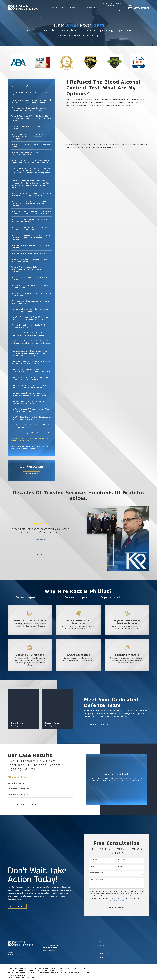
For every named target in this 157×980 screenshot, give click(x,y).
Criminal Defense (104, 953)
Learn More (32, 474)
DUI (99, 949)
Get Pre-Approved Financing (111, 4)
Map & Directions (49, 951)
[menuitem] (32, 93)
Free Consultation (110, 11)
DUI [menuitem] (63, 7)
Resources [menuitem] (90, 7)
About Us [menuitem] (55, 7)
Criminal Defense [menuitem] (75, 7)
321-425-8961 (138, 8)
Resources (102, 957)
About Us (101, 945)
